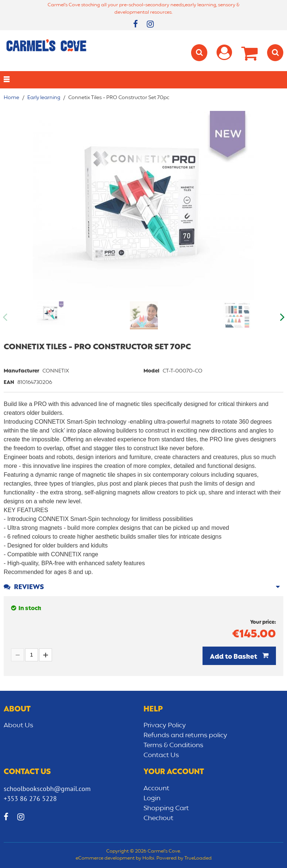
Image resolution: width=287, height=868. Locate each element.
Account (156, 788)
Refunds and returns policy (185, 735)
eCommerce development (105, 858)
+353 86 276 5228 (30, 799)
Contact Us (161, 755)
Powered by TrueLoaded (184, 858)
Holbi (148, 858)
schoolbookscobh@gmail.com (47, 789)
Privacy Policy (165, 725)
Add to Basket (234, 657)
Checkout (158, 818)
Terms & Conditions (173, 745)
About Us (18, 725)
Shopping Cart (166, 808)
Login (152, 798)
